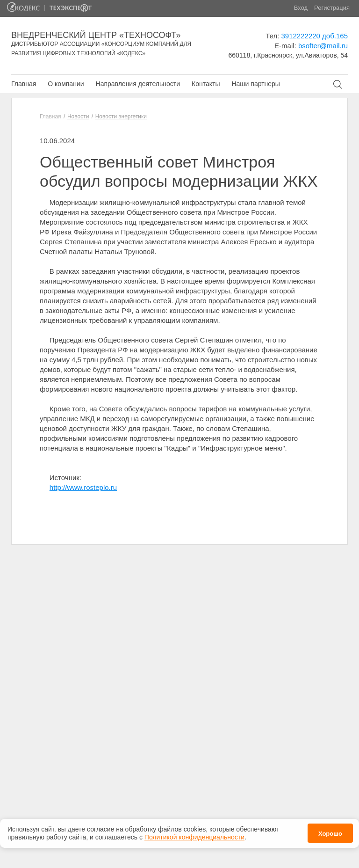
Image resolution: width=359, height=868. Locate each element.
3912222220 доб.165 (315, 36)
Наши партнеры (255, 84)
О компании (66, 84)
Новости (78, 117)
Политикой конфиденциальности (194, 836)
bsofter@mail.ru (323, 46)
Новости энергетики (121, 117)
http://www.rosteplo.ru (83, 487)
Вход (301, 8)
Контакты (206, 84)
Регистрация (332, 8)
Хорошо (330, 832)
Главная (24, 84)
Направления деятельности (138, 84)
